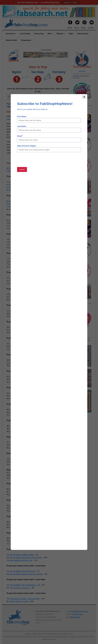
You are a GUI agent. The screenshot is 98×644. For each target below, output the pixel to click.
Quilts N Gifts (15, 459)
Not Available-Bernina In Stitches (23, 472)
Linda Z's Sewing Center (20, 330)
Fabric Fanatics (16, 412)
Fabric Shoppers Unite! (19, 601)
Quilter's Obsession (18, 297)
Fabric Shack (15, 239)
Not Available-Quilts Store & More (24, 541)
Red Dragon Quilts (17, 409)
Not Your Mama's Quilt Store (22, 294)
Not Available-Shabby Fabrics (22, 555)
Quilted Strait (15, 245)
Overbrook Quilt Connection (21, 327)
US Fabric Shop (16, 278)
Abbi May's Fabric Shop (19, 264)
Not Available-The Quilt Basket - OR (25, 585)
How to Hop (39, 34)
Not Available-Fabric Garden (21, 511)
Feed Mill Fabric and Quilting (22, 445)
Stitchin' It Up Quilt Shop (20, 398)
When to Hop (38, 99)
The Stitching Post (17, 248)
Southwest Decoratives (19, 267)
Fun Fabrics (14, 376)
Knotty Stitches (16, 346)
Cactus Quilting (16, 489)
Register (22, 96)
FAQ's (71, 34)
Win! (50, 34)
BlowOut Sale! (11, 40)
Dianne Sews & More (18, 505)
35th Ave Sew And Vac (19, 242)
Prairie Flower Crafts (18, 360)
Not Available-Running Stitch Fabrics (25, 544)
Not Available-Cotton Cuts (21, 494)
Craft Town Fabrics (18, 226)
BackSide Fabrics (16, 204)
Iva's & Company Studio (20, 522)
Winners (61, 34)
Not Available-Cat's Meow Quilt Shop (25, 492)
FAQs (59, 96)
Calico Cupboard (17, 429)
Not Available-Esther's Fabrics (22, 508)
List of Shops (25, 34)
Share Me (82, 71)
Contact (91, 28)
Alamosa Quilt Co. (17, 283)
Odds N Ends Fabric (18, 280)
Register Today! (70, 2)
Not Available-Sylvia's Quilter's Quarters (26, 574)
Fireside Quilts (16, 426)
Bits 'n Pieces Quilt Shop (20, 475)
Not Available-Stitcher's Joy (21, 560)
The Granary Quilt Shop (19, 300)
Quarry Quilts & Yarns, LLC (21, 538)
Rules (83, 28)
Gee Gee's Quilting (17, 261)
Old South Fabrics (17, 527)
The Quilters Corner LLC (20, 588)
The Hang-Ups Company (20, 442)
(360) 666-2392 (77, 614)
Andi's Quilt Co (15, 209)
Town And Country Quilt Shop (22, 415)
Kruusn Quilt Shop (17, 461)
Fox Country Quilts (17, 333)
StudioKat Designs (16, 182)
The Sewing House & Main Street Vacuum (27, 393)
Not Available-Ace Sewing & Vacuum (25, 464)
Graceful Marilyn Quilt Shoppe (21, 206)
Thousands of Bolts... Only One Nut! (25, 599)
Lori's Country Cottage (18, 220)
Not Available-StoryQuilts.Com (22, 571)
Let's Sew (14, 448)
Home (70, 28)
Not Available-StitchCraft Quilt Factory (26, 557)
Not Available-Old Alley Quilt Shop (24, 525)
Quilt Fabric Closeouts (18, 201)
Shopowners (27, 40)
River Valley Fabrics (18, 365)
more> (75, 308)
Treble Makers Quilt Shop (20, 344)
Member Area (32, 96)
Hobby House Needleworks (21, 396)
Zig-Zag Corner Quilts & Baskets (23, 363)
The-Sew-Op (14, 187)
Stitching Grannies (17, 431)
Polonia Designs (16, 379)
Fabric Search (83, 34)
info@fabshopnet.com (80, 611)
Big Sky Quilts (15, 316)
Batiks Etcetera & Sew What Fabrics (25, 223)
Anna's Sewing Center (19, 259)
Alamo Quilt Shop (17, 311)
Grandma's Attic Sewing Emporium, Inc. (26, 313)
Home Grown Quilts (18, 228)
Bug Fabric (13, 190)
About (77, 28)
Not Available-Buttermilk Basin (22, 478)
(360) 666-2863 (75, 617)
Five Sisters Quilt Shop (19, 349)
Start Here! (11, 34)
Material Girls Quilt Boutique (20, 184)
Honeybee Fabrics (17, 382)
